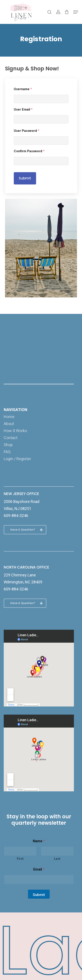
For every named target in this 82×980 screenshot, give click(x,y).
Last (57, 859)
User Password (27, 131)
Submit (25, 178)
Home (9, 417)
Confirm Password (29, 151)
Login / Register (17, 459)
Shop (8, 445)
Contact (11, 438)
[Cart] (67, 12)
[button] (76, 12)
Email (39, 869)
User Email (23, 109)
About (9, 424)
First (20, 859)
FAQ (7, 452)
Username (23, 89)
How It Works (15, 431)
